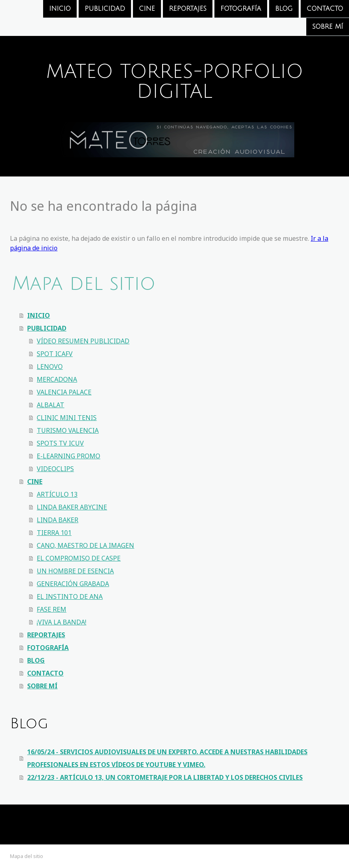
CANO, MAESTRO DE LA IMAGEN (85, 545)
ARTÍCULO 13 (57, 494)
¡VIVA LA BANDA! (61, 622)
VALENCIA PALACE (64, 392)
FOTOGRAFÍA (241, 9)
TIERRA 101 (54, 533)
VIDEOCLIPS (55, 469)
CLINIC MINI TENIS (67, 418)
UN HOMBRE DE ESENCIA (75, 571)
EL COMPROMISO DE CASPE (79, 558)
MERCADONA (57, 379)
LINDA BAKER (58, 520)
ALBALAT (51, 405)
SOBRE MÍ (328, 28)
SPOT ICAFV (55, 354)
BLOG (284, 9)
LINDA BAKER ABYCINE (72, 507)
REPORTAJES (188, 9)
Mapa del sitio (27, 856)
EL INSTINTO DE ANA (70, 597)
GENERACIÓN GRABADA (73, 584)
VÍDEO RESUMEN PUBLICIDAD (83, 341)
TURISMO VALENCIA (68, 430)
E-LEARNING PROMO (68, 456)
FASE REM (52, 609)
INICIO (60, 9)
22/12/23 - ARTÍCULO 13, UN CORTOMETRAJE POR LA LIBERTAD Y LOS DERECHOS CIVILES (165, 777)
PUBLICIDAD (105, 9)
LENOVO (50, 367)
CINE (147, 9)
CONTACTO (325, 9)
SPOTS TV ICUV (60, 443)
